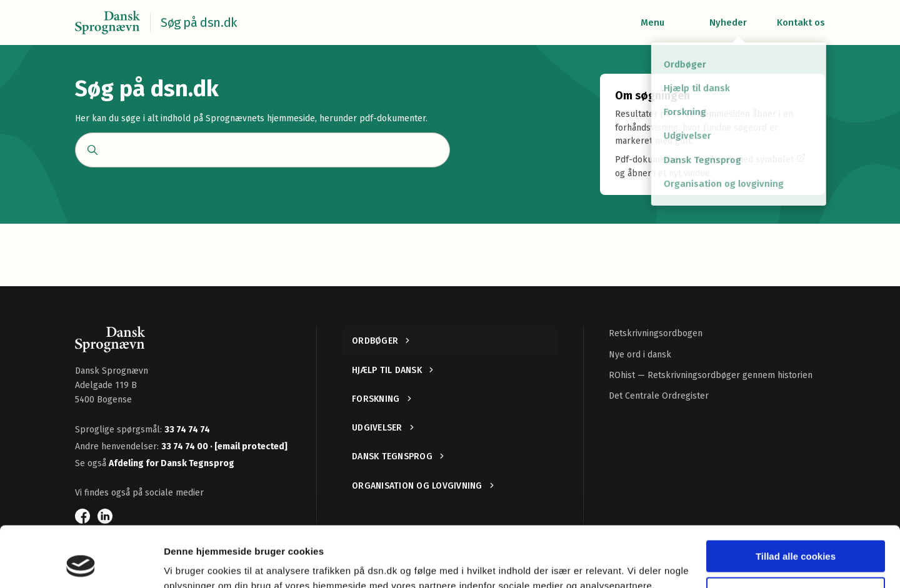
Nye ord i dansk (640, 355)
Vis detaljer (189, 563)
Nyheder (728, 22)
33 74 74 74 (187, 430)
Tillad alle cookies (796, 500)
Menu (652, 22)
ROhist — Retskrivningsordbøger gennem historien (711, 375)
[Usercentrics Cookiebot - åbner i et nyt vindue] (81, 564)
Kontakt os (801, 22)
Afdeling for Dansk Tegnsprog (172, 463)
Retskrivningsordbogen (656, 333)
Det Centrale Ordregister (659, 396)
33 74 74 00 (186, 446)
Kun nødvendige (796, 536)
